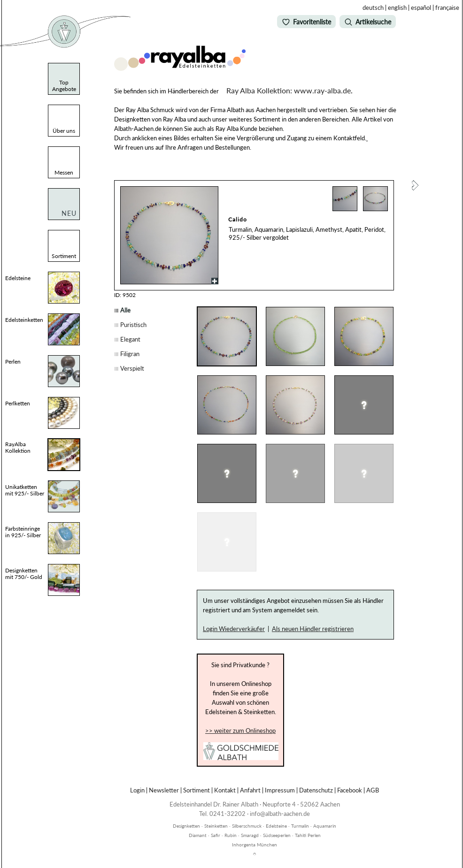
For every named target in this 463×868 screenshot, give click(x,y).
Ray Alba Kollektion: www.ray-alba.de (289, 90)
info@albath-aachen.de (280, 814)
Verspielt (132, 368)
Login (137, 790)
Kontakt (225, 790)
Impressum (280, 790)
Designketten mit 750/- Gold (24, 574)
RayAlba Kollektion (18, 447)
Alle (125, 310)
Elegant (130, 339)
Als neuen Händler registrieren (313, 629)
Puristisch (133, 325)
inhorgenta (255, 821)
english (397, 8)
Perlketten (18, 403)
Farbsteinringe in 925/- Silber (23, 532)
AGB (373, 790)
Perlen (13, 362)
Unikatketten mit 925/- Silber (25, 490)
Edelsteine (18, 278)
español (421, 8)
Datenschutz (316, 790)
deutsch (373, 8)
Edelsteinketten (24, 320)
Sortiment (197, 790)
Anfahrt (250, 790)
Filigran (130, 354)
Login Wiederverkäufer (234, 629)
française (447, 8)
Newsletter (164, 790)
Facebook (350, 790)
